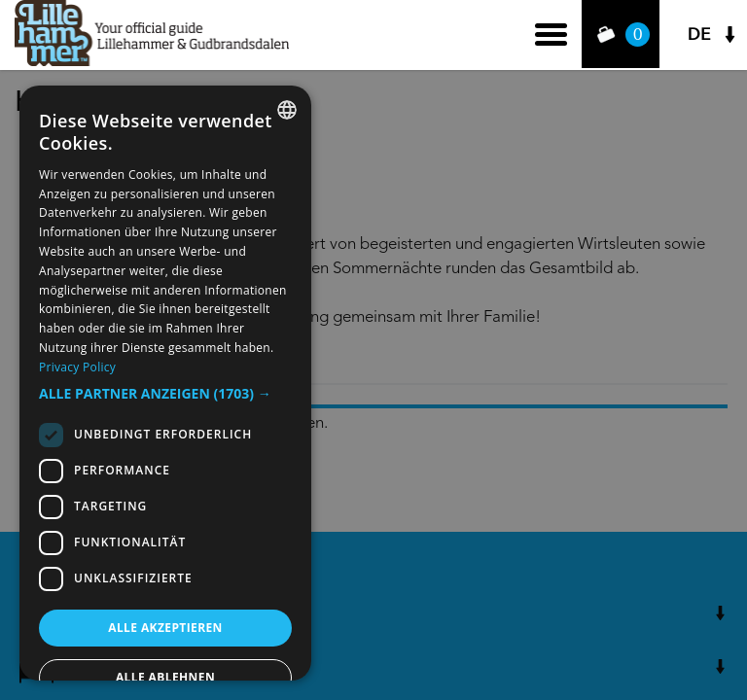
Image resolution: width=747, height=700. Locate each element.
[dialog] (165, 383)
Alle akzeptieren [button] (165, 628)
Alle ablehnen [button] (165, 677)
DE (699, 35)
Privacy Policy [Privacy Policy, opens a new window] (77, 367)
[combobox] (287, 110)
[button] (165, 394)
